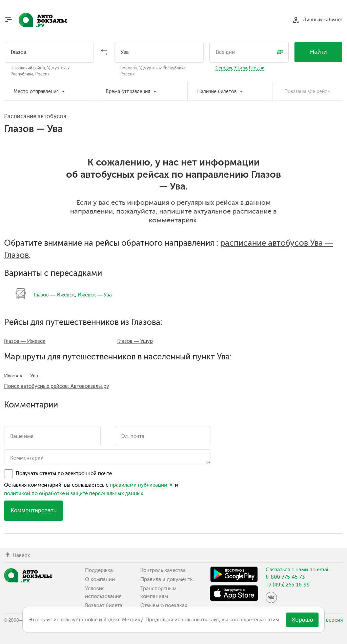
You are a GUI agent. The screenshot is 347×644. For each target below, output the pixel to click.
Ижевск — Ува (95, 295)
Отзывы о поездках (164, 605)
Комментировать (33, 510)
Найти (319, 52)
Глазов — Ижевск (54, 295)
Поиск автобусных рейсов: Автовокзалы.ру (57, 386)
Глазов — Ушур (135, 341)
